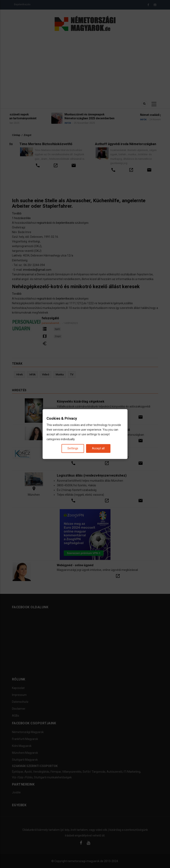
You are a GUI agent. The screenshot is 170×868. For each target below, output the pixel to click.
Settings (73, 448)
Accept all (98, 448)
